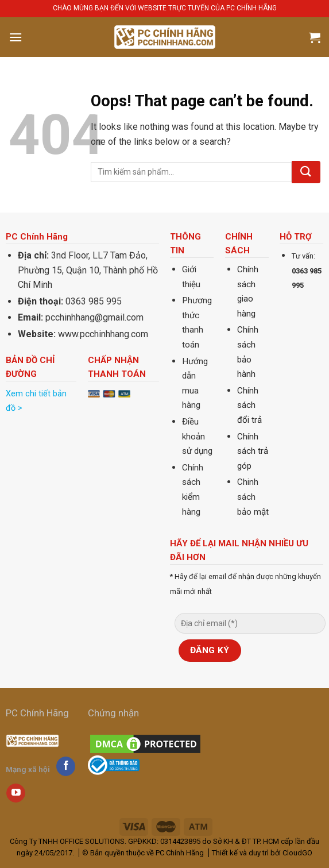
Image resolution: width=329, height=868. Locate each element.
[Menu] (16, 37)
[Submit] (306, 172)
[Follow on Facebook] (66, 766)
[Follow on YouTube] (16, 793)
